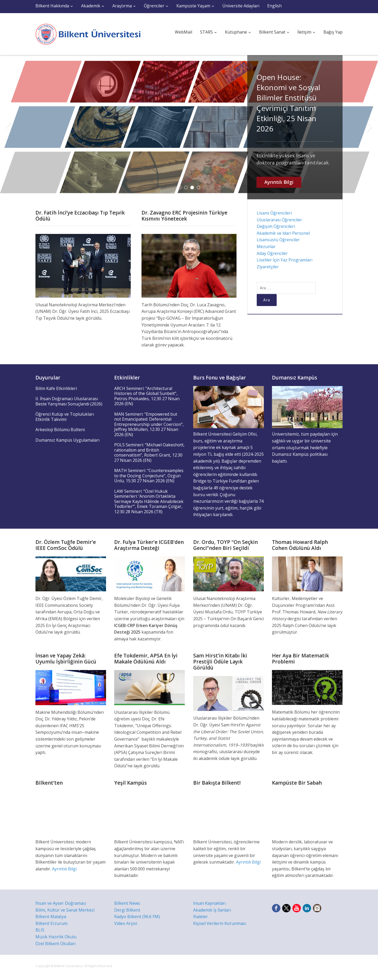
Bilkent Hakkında (52, 6)
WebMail (183, 32)
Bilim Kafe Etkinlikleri (56, 388)
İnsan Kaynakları (209, 903)
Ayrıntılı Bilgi (279, 182)
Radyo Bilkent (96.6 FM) (137, 917)
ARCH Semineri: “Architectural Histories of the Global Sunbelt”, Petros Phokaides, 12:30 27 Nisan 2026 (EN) (147, 396)
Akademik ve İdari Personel (283, 233)
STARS (206, 32)
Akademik (91, 6)
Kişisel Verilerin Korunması (220, 923)
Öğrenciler (154, 6)
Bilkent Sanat (272, 32)
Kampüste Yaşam (193, 6)
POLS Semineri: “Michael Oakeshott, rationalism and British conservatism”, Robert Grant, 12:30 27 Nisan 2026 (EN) (149, 452)
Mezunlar (266, 247)
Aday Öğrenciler (272, 253)
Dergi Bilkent (127, 910)
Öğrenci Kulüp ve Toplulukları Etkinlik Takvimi (65, 417)
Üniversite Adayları (241, 6)
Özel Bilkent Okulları (56, 944)
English (274, 6)
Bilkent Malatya (51, 917)
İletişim (304, 32)
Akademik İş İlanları (212, 910)
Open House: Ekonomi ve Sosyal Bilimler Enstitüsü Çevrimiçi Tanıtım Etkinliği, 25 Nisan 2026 (288, 103)
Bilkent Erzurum (51, 923)
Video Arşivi (126, 923)
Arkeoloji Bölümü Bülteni (60, 430)
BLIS (40, 930)
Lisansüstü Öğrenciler (278, 240)
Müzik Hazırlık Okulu (56, 937)
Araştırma (122, 6)
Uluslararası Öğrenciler (279, 220)
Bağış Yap (333, 32)
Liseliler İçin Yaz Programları (285, 260)
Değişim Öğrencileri (276, 226)
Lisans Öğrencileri (274, 213)
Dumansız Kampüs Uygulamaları (67, 440)
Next (369, 127)
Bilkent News (127, 903)
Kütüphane (236, 32)
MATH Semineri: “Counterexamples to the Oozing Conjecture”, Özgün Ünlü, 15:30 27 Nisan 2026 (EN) (149, 476)
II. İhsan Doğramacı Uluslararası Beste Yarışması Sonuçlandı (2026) (69, 401)
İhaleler (201, 917)
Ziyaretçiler (268, 267)
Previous (9, 127)
